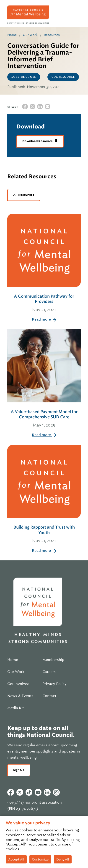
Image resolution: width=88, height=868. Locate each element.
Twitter (20, 792)
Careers (49, 672)
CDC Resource (63, 77)
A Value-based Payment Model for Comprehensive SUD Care (44, 419)
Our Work (30, 35)
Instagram (56, 792)
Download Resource (38, 141)
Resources (52, 35)
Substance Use (24, 77)
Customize (40, 859)
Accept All (16, 859)
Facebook (11, 792)
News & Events (20, 696)
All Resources (24, 195)
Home (12, 35)
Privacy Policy (54, 684)
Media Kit (16, 708)
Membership (53, 660)
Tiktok (29, 792)
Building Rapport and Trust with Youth (44, 534)
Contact (49, 696)
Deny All (63, 859)
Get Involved (18, 684)
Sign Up (19, 770)
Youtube (38, 792)
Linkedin (47, 792)
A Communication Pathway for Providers (44, 303)
